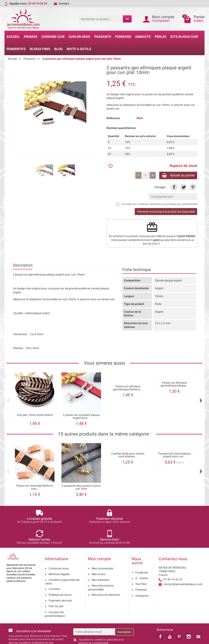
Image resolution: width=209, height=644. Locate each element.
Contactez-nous (59, 548)
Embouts (143, 37)
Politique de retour (60, 575)
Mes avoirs (98, 554)
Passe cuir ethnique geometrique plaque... (174, 385)
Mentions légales (59, 554)
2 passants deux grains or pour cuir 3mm (81, 488)
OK (127, 19)
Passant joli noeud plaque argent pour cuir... (174, 456)
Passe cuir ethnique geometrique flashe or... (128, 389)
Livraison (54, 569)
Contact (61, 3)
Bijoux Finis (40, 49)
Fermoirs (123, 37)
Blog (58, 49)
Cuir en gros (79, 37)
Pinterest (141, 570)
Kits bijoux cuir (184, 37)
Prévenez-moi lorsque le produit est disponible (166, 212)
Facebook (142, 552)
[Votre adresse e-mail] (94, 612)
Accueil (13, 37)
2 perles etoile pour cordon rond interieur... (128, 456)
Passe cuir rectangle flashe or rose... (35, 488)
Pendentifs (16, 49)
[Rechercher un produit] (101, 19)
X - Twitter (142, 558)
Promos (31, 37)
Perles (161, 37)
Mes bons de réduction (106, 575)
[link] (174, 188)
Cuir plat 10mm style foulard (35, 416)
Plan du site (56, 586)
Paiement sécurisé (60, 580)
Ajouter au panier (175, 176)
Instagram (142, 576)
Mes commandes (102, 548)
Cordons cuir (53, 37)
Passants (103, 37)
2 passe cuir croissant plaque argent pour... (81, 417)
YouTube (141, 564)
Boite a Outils (79, 49)
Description (23, 266)
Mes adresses (100, 560)
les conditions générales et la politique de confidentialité (165, 205)
